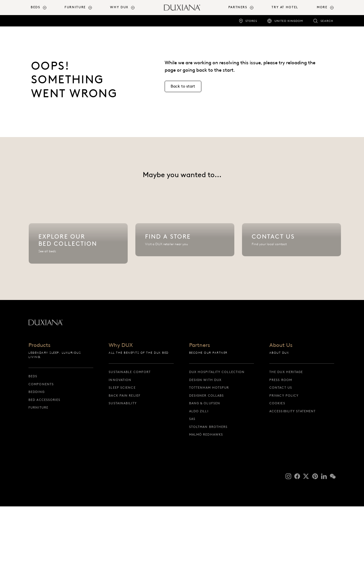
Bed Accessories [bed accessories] (45, 481)
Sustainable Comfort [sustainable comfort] (130, 454)
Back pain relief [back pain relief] (125, 477)
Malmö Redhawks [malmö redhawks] (206, 516)
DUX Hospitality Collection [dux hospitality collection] (217, 454)
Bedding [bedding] (37, 474)
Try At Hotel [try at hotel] (285, 7)
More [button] (322, 7)
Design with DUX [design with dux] (205, 461)
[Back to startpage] (182, 8)
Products (39, 427)
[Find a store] (185, 287)
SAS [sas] (192, 501)
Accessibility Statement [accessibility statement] (292, 493)
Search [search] (327, 21)
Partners (199, 427)
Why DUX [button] (119, 7)
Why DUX (121, 427)
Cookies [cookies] (277, 485)
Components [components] (41, 466)
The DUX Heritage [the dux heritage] (286, 454)
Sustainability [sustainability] (123, 485)
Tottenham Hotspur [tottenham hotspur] (209, 469)
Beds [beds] (33, 458)
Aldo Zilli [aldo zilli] (199, 493)
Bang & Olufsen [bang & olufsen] (205, 485)
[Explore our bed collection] (78, 287)
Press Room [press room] (281, 461)
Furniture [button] (75, 7)
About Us (281, 427)
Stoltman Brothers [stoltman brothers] (208, 508)
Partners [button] (238, 7)
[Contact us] (291, 287)
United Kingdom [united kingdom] (289, 21)
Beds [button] (35, 7)
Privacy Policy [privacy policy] (284, 477)
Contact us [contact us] (281, 469)
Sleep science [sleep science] (122, 469)
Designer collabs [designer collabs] (207, 477)
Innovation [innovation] (120, 461)
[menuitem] (45, 8)
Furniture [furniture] (38, 489)
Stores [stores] (251, 21)
